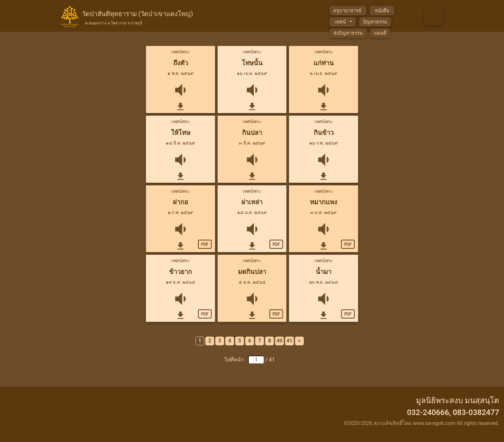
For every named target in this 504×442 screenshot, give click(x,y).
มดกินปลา (252, 272)
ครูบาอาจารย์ (348, 11)
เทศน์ (341, 22)
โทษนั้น (252, 63)
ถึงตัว (181, 63)
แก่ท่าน (324, 63)
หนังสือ (382, 11)
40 (279, 341)
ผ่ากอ (180, 202)
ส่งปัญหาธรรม (348, 33)
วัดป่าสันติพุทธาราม (138, 17)
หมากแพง (324, 202)
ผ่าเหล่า (252, 202)
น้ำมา (324, 272)
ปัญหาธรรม (375, 22)
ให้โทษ (181, 133)
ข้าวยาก (180, 272)
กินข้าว (324, 133)
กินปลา (252, 133)
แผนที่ (380, 33)
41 (289, 341)
